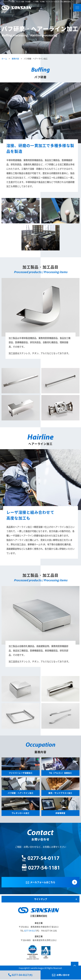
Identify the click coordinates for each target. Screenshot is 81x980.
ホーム (4, 59)
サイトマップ (41, 899)
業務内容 (15, 59)
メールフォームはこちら (41, 882)
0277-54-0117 (30, 931)
